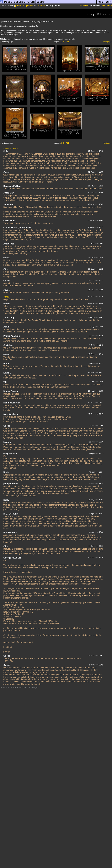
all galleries (28, 6)
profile (18, 6)
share (15, 148)
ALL (68, 42)
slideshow (107, 6)
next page (107, 42)
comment (7, 148)
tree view (84, 6)
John (6, 297)
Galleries (41, 6)
